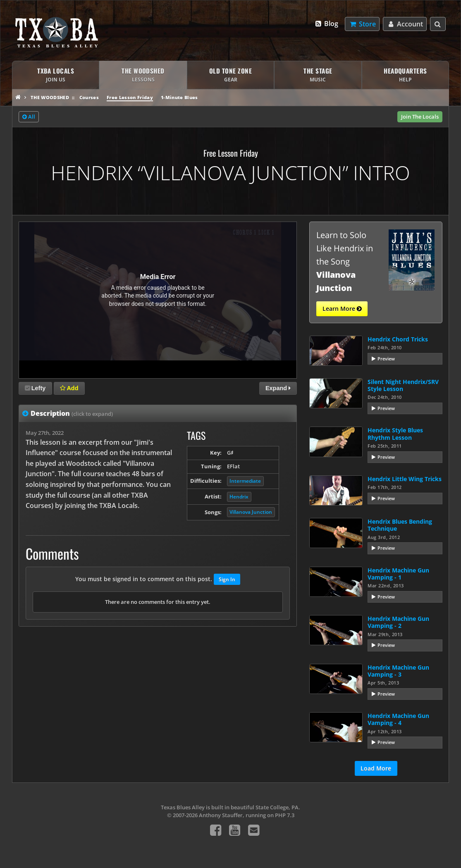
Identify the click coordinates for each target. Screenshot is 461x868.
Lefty (35, 388)
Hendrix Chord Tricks (398, 339)
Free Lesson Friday (130, 97)
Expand (278, 388)
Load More (376, 768)
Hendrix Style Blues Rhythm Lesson (395, 434)
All (29, 117)
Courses (89, 97)
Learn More (342, 309)
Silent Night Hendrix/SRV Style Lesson (403, 385)
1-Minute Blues (179, 97)
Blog (326, 24)
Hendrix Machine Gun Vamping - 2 (398, 622)
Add (69, 388)
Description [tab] (72, 413)
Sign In (227, 579)
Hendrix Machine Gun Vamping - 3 (398, 671)
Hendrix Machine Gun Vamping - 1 (398, 574)
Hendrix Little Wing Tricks (405, 479)
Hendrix (239, 497)
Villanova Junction (251, 512)
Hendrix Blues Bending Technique (400, 525)
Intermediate (245, 481)
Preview (386, 359)
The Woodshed (50, 97)
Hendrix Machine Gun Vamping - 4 (398, 719)
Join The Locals (420, 117)
